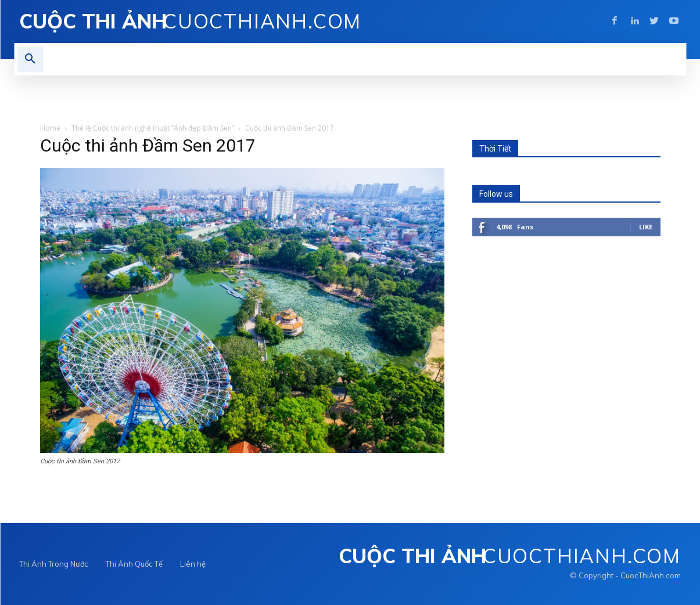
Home (50, 128)
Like (646, 227)
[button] (30, 59)
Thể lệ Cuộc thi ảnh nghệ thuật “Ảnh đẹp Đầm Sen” (153, 128)
